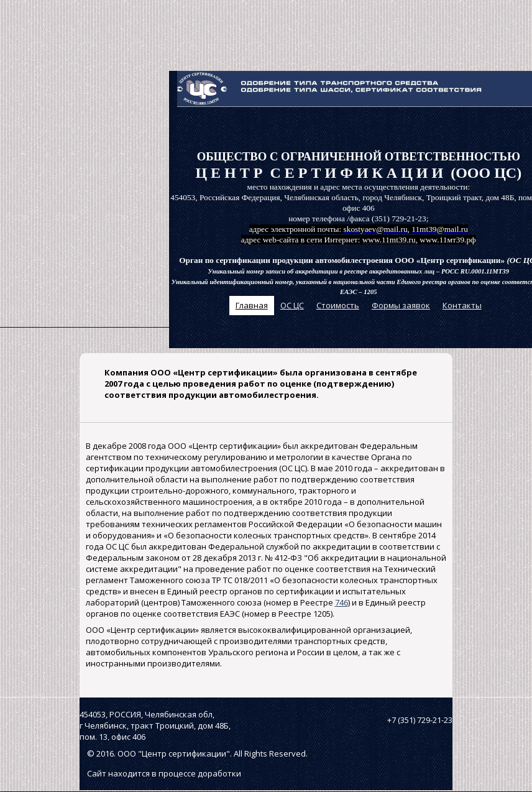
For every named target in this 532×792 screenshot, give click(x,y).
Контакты (462, 305)
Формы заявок (401, 305)
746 (342, 602)
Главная (252, 305)
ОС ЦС (292, 305)
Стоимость (338, 305)
